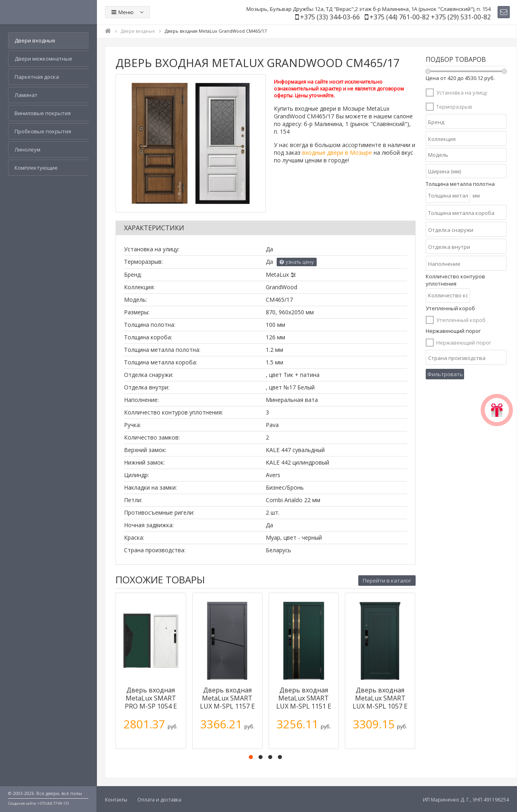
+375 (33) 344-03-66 (330, 17)
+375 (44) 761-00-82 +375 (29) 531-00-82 (430, 17)
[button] (251, 757)
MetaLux (277, 275)
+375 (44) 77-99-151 (54, 803)
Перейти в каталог (387, 581)
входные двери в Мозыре (337, 153)
